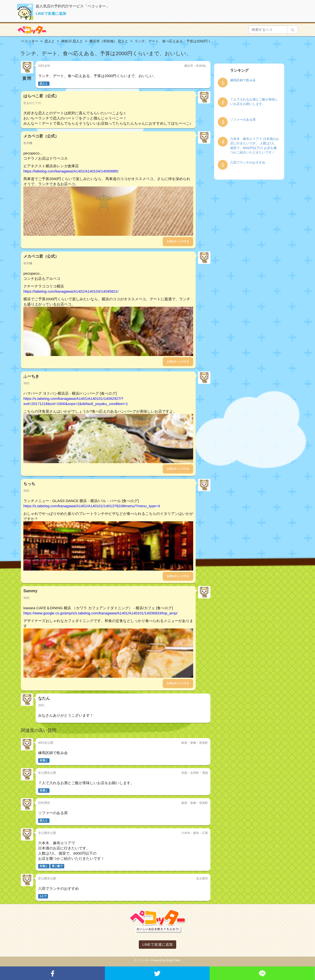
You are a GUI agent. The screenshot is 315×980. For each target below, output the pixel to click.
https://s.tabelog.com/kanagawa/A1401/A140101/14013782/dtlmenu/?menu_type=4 (92, 506)
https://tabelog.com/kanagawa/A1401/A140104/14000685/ (71, 171)
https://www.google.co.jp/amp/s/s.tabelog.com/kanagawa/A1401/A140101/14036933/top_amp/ (100, 613)
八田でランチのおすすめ (248, 162)
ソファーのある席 (243, 120)
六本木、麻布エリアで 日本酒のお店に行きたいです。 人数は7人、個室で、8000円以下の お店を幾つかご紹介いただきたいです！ (255, 146)
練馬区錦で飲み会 (243, 80)
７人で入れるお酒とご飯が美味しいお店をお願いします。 (254, 102)
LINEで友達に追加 (51, 13)
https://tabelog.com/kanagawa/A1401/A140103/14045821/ (71, 291)
